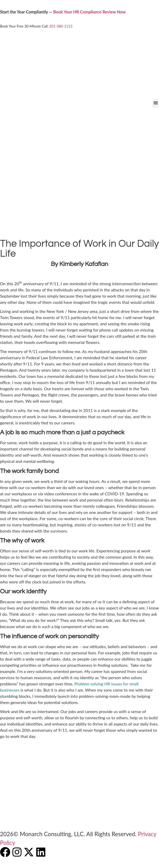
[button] (156, 103)
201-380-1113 (61, 26)
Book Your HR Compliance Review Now (89, 12)
